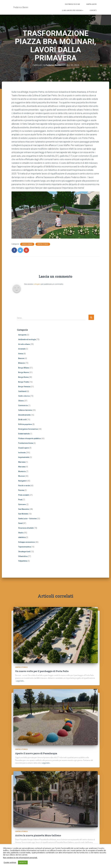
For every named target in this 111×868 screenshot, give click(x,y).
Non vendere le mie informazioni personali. (20, 858)
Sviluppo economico (27, 542)
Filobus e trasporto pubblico (30, 438)
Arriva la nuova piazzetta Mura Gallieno (38, 831)
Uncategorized (24, 552)
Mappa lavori (91, 4)
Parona (21, 490)
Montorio (22, 471)
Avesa (21, 354)
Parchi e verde (24, 485)
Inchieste (22, 452)
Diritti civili (22, 420)
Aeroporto (22, 335)
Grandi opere (24, 448)
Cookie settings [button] (10, 863)
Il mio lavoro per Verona (73, 10)
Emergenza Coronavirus (28, 429)
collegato (37, 284)
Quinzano (22, 504)
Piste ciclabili (24, 495)
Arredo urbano (27, 244)
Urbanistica (23, 556)
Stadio (21, 533)
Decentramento (24, 415)
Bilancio (22, 363)
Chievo (21, 401)
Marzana (22, 462)
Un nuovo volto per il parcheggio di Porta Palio (42, 666)
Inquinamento (24, 457)
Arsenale (22, 349)
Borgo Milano (24, 368)
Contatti (93, 10)
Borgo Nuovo (24, 372)
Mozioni (22, 476)
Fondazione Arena (26, 443)
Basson (21, 358)
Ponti (20, 500)
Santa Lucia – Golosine (27, 518)
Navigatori (22, 481)
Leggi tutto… (20, 676)
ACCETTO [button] (23, 862)
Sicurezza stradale (26, 528)
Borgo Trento (24, 382)
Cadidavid (22, 391)
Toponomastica (25, 547)
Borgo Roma (23, 377)
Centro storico (43, 244)
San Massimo (24, 509)
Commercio (23, 405)
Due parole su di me (72, 4)
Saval (20, 523)
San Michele (23, 514)
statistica (22, 537)
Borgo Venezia (24, 387)
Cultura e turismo (25, 410)
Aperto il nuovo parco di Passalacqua (36, 748)
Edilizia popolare (25, 424)
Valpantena (23, 561)
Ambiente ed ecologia (27, 339)
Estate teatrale (24, 434)
